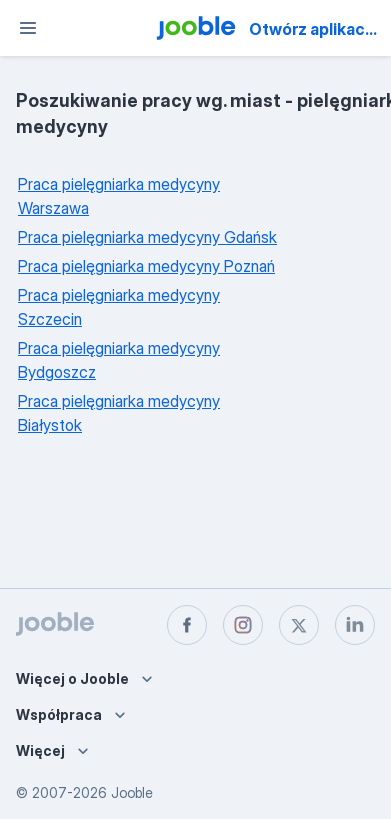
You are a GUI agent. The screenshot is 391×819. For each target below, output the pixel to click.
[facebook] (187, 625)
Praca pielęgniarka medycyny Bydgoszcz (119, 360)
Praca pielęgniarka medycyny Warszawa (119, 196)
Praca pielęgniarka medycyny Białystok (119, 413)
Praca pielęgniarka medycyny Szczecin (119, 307)
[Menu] (28, 28)
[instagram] (243, 625)
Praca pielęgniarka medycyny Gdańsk (147, 237)
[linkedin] (355, 625)
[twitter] (299, 625)
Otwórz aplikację (314, 29)
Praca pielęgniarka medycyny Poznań (146, 266)
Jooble (132, 792)
